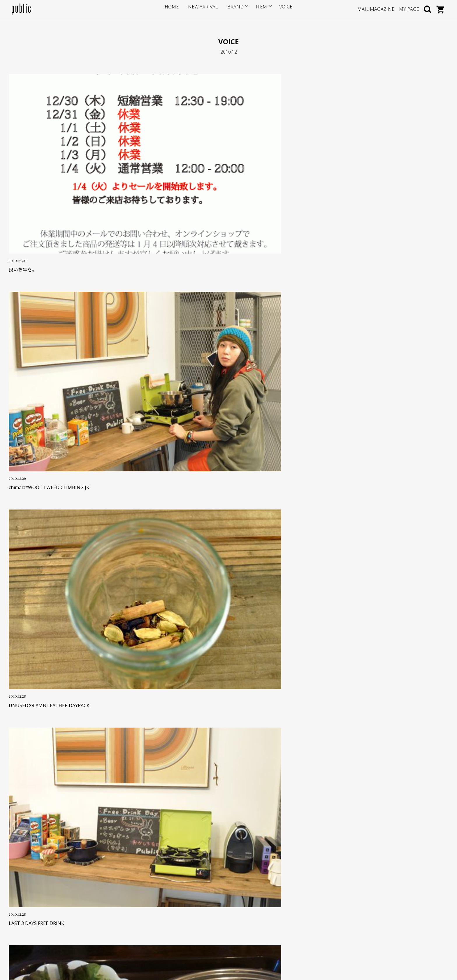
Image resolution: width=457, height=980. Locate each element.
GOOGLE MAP (35, 920)
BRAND (233, 9)
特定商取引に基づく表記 (182, 913)
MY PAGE (409, 9)
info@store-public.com (46, 892)
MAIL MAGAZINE (376, 9)
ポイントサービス (176, 886)
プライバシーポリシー (180, 922)
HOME (178, 9)
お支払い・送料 (174, 895)
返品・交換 (170, 904)
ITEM (257, 9)
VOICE (279, 9)
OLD (205, 734)
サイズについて (174, 877)
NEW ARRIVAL (205, 9)
